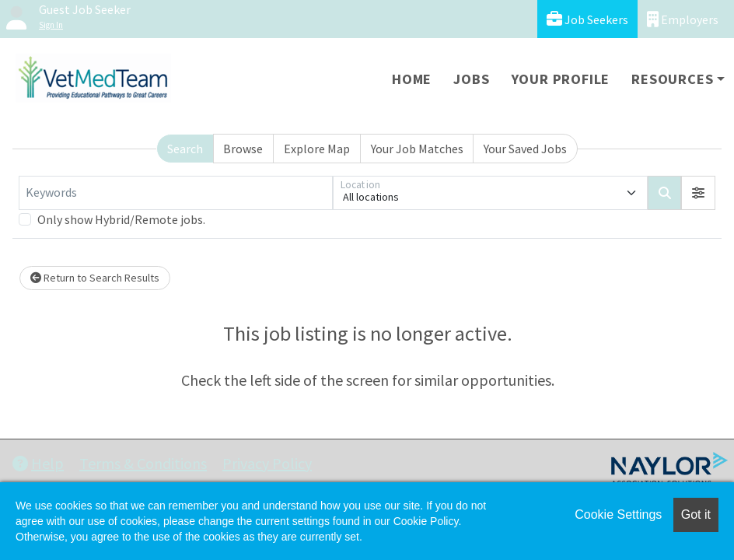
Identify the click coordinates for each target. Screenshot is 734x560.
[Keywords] (176, 193)
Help (38, 463)
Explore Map (317, 149)
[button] (698, 193)
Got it (696, 514)
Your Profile (561, 79)
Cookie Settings (618, 514)
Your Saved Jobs (525, 149)
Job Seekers (587, 19)
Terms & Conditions (143, 463)
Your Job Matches (417, 149)
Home (412, 79)
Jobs (471, 79)
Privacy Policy (267, 463)
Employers (683, 19)
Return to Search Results (95, 278)
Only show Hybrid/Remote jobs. (121, 219)
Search (185, 149)
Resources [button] (672, 79)
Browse (243, 149)
